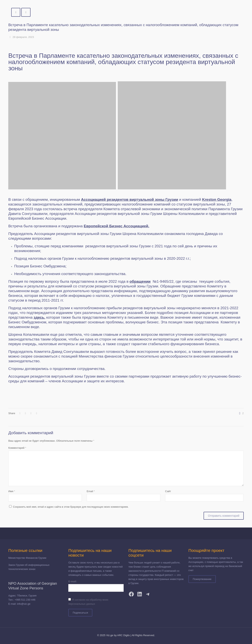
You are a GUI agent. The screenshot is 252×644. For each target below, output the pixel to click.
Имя (12, 491)
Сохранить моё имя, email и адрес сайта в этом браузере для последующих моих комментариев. (71, 507)
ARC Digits (123, 635)
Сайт (168, 491)
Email (91, 491)
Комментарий (17, 448)
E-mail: (73, 581)
